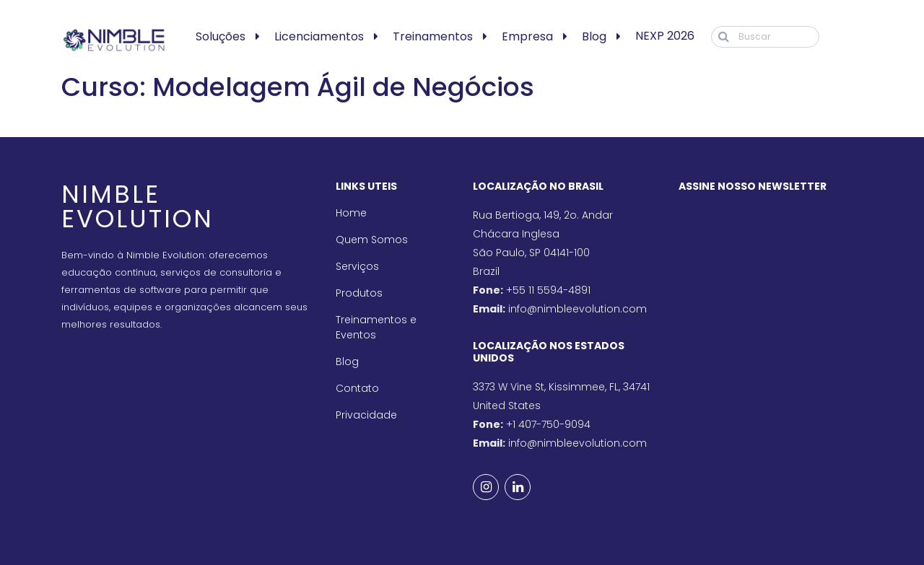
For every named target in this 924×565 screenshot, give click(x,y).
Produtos (359, 293)
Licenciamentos (319, 36)
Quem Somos (372, 240)
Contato (357, 388)
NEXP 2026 (665, 36)
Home (351, 213)
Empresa (527, 36)
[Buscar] (765, 37)
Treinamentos (433, 36)
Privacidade (366, 415)
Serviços (357, 266)
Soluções (221, 36)
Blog (594, 36)
